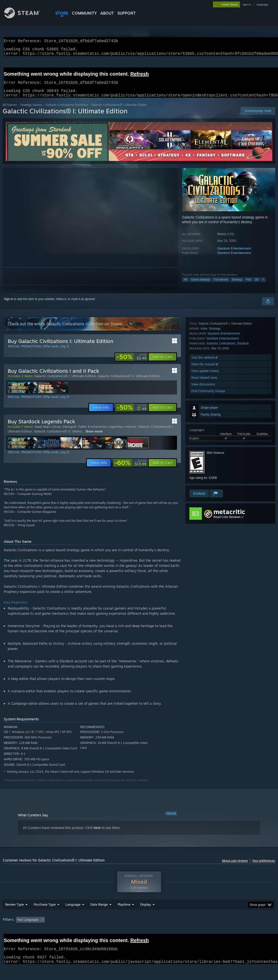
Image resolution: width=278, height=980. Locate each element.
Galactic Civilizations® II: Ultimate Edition (129, 382)
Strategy (237, 285)
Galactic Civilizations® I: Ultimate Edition (65, 382)
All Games (10, 111)
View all (171, 819)
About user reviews (235, 867)
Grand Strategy (200, 285)
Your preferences (264, 867)
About (107, 13)
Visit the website (205, 448)
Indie (204, 419)
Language (73, 910)
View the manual (205, 455)
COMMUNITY (84, 13)
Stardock (243, 434)
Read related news (204, 469)
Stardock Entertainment (234, 254)
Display (146, 910)
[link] (131, 363)
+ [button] (263, 285)
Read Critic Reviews (227, 523)
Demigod (69, 432)
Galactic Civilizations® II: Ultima (58, 437)
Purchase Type (45, 910)
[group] (139, 926)
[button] (162, 363)
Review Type (15, 910)
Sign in (9, 305)
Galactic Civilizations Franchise (67, 111)
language (262, 4)
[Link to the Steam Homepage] (26, 17)
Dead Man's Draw (48, 432)
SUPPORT (127, 13)
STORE (62, 13)
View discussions (203, 475)
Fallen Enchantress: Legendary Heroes (107, 432)
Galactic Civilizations (221, 434)
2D (257, 285)
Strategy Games (31, 111)
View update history (205, 462)
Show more (94, 437)
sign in (247, 4)
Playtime (124, 910)
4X (186, 285)
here (97, 834)
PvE (248, 285)
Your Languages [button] (28, 926)
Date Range (99, 910)
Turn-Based (221, 285)
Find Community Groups (208, 482)
